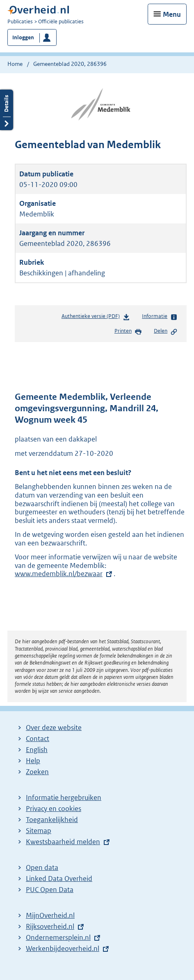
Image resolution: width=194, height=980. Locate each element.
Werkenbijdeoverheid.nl (63, 948)
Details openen (7, 110)
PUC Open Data (50, 890)
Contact (38, 739)
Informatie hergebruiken (64, 798)
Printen (128, 331)
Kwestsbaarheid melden (63, 842)
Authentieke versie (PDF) (96, 318)
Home (15, 64)
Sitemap (39, 831)
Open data (42, 867)
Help (33, 761)
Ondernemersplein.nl (58, 937)
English (37, 750)
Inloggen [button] (23, 37)
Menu (172, 14)
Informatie (160, 317)
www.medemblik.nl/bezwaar (63, 574)
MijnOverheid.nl (50, 915)
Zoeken (37, 772)
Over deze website (54, 728)
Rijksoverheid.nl (50, 926)
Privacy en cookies (54, 809)
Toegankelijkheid (52, 820)
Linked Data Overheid (59, 879)
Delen (166, 331)
